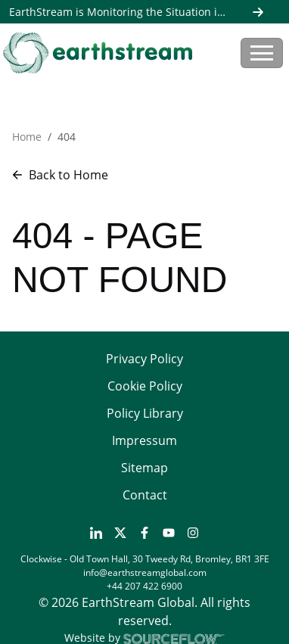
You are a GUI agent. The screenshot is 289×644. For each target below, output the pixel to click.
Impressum (144, 440)
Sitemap (144, 468)
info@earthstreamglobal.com (145, 572)
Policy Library (145, 413)
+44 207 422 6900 (144, 586)
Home (27, 137)
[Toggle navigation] (262, 53)
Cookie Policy (145, 386)
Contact (145, 495)
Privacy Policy (144, 359)
